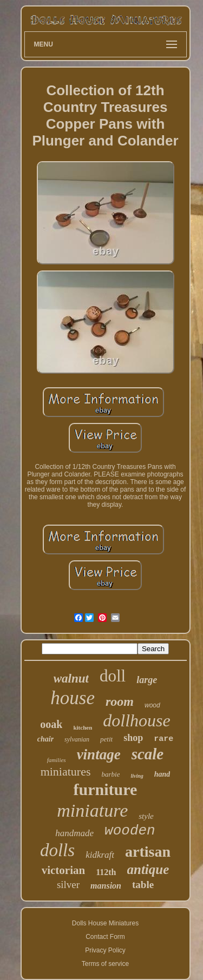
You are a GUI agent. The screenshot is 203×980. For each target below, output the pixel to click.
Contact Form (105, 937)
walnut (71, 678)
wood (152, 705)
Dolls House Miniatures (105, 923)
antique (148, 869)
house (73, 698)
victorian (63, 870)
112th (106, 872)
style (146, 816)
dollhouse (136, 720)
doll (113, 676)
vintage (99, 754)
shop (133, 738)
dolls (57, 850)
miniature (92, 810)
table (143, 885)
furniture (106, 789)
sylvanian (77, 739)
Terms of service (105, 964)
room (120, 701)
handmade (74, 833)
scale (148, 754)
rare (163, 739)
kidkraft (100, 855)
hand (162, 774)
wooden (130, 831)
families (57, 760)
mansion (106, 886)
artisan (148, 852)
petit (106, 739)
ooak (51, 724)
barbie (111, 774)
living (137, 776)
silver (68, 885)
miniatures (66, 772)
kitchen (83, 727)
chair (45, 739)
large (147, 680)
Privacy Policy (105, 950)
